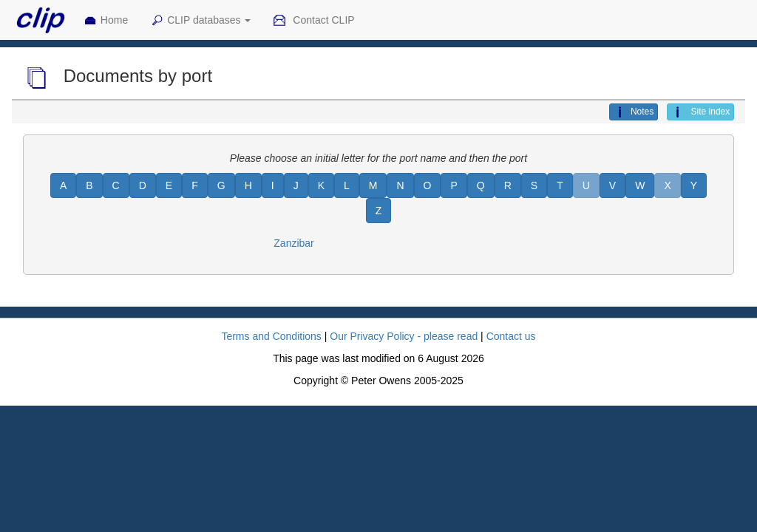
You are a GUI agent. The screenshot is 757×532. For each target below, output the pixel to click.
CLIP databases (200, 21)
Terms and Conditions (271, 336)
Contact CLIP (313, 21)
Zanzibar (293, 243)
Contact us (511, 336)
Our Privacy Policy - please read (404, 336)
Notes (634, 112)
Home (106, 21)
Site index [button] (700, 112)
